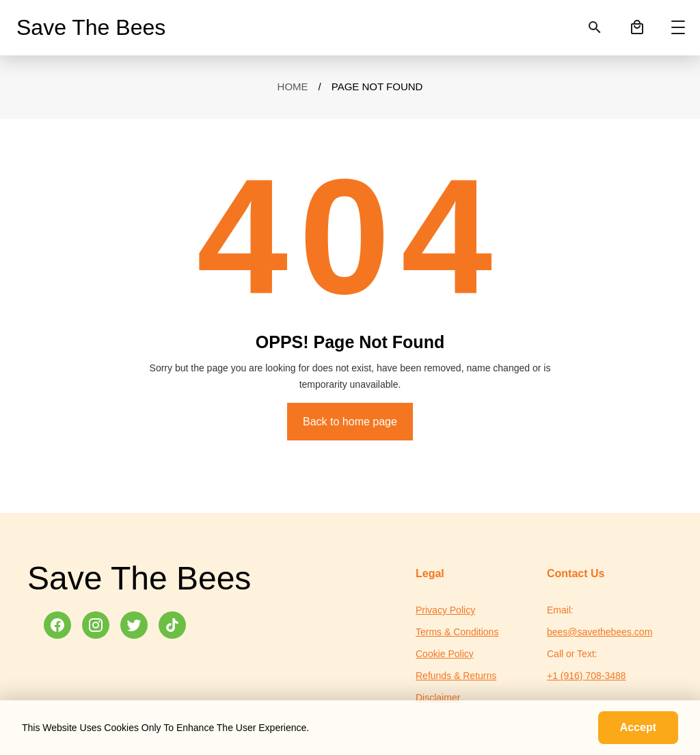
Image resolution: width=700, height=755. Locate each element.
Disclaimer (438, 698)
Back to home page (350, 422)
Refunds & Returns (456, 676)
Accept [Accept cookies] (638, 727)
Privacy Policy (445, 610)
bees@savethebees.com (600, 632)
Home (293, 87)
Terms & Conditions (457, 632)
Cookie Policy (445, 654)
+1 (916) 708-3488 (587, 676)
